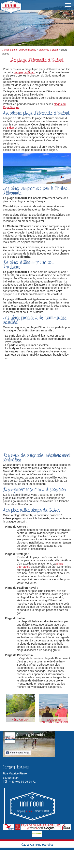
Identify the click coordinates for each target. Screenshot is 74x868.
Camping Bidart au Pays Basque (19, 50)
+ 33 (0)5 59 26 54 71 (22, 782)
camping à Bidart (24, 72)
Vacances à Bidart (48, 50)
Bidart (10, 128)
